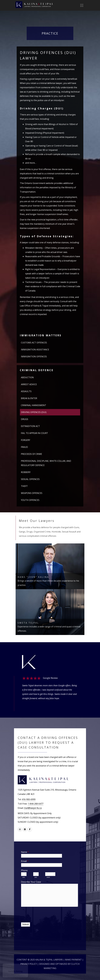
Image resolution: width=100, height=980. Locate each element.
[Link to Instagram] (20, 829)
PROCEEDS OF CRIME (31, 454)
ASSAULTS (26, 391)
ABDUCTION (27, 377)
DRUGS (25, 419)
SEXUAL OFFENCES (30, 479)
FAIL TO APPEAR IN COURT (34, 433)
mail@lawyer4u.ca (33, 808)
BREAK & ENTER (29, 398)
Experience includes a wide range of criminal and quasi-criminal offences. (50, 627)
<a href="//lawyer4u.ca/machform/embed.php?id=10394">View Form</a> (50, 892)
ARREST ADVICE (29, 384)
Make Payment (73, 960)
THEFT (24, 486)
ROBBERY (26, 472)
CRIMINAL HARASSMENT (34, 405)
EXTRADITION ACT (30, 426)
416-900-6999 (29, 799)
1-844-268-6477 (36, 804)
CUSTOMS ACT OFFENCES (34, 343)
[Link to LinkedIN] (25, 829)
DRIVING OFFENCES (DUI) (34, 412)
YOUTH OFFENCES (30, 500)
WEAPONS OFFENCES (32, 493)
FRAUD (24, 447)
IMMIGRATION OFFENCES (34, 357)
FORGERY (26, 440)
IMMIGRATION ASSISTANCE (35, 350)
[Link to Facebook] (30, 829)
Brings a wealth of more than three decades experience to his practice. (50, 581)
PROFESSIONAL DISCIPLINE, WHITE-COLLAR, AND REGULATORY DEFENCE (46, 463)
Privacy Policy (29, 964)
